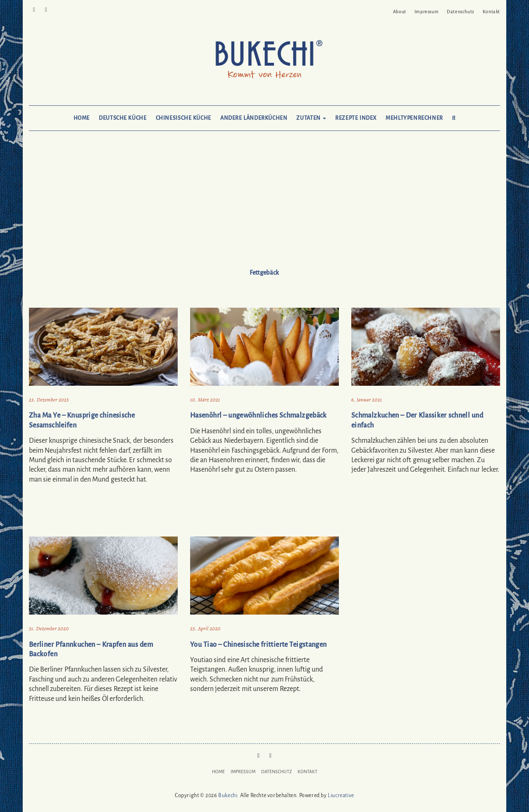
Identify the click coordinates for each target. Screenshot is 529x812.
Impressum (427, 12)
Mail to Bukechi (46, 9)
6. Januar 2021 (367, 400)
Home (82, 118)
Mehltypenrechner (414, 118)
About (400, 12)
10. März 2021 (205, 400)
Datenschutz (461, 12)
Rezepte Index (356, 118)
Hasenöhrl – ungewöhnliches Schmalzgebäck (259, 415)
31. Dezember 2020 (49, 628)
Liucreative (341, 795)
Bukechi (228, 795)
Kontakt (491, 12)
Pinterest (34, 9)
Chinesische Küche (183, 118)
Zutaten (311, 118)
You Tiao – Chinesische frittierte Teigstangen (258, 645)
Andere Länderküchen (254, 118)
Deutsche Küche (123, 118)
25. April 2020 (205, 628)
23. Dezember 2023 (49, 400)
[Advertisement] (264, 207)
